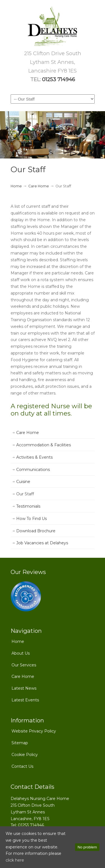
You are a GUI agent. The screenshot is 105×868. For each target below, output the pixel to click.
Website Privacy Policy (34, 731)
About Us (21, 653)
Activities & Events (34, 457)
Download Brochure (36, 531)
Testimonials (28, 506)
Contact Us (22, 766)
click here (15, 860)
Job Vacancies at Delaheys (42, 543)
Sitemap (20, 743)
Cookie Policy (25, 755)
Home (16, 186)
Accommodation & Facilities (44, 445)
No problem (87, 847)
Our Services (24, 665)
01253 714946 (59, 79)
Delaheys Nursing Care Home (53, 27)
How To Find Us (32, 519)
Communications (33, 470)
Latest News (24, 688)
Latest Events (25, 700)
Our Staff (25, 494)
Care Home (39, 186)
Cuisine (23, 482)
